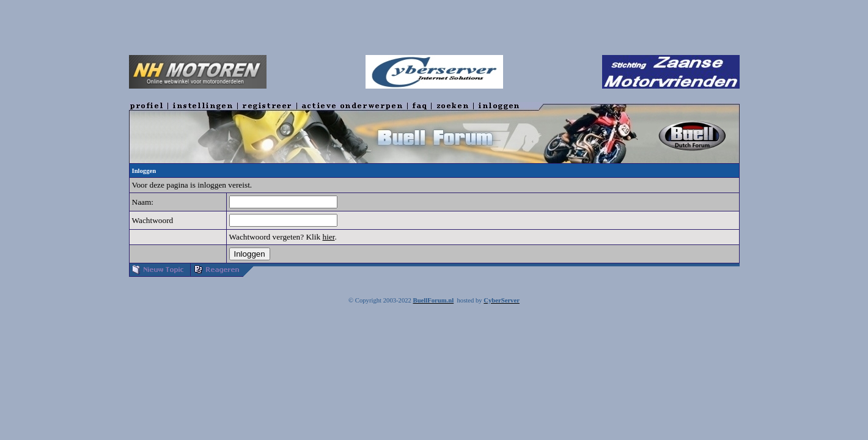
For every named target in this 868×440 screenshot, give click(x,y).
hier (329, 237)
